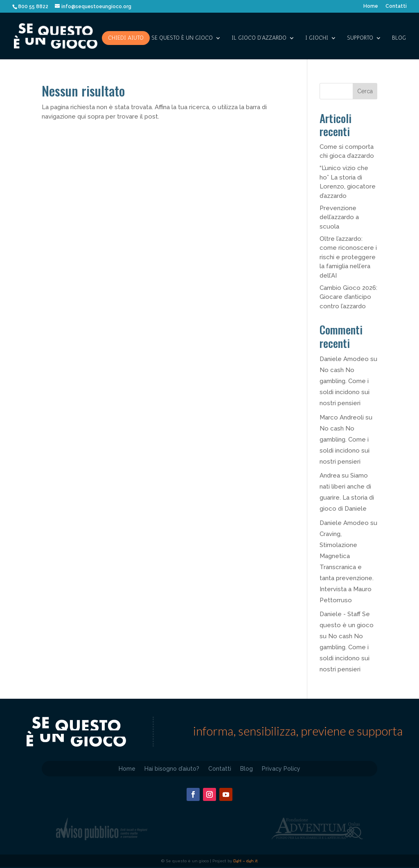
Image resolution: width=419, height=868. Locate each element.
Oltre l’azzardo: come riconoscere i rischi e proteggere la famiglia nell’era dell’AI (348, 257)
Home (371, 6)
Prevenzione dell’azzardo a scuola (339, 217)
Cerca (365, 91)
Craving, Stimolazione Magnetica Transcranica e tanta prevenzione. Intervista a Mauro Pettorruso (347, 567)
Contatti (396, 6)
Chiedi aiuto (126, 38)
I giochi (317, 38)
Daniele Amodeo (344, 359)
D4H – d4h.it (246, 861)
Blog (399, 38)
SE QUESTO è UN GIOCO (182, 38)
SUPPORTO (360, 38)
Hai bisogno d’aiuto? (172, 768)
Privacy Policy (281, 768)
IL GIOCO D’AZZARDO (259, 38)
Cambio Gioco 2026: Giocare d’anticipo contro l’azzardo (348, 297)
